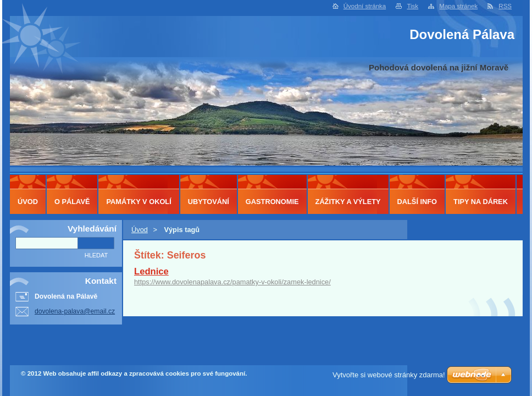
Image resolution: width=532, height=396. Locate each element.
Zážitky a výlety (348, 202)
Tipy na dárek (481, 202)
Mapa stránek (458, 6)
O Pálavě (72, 202)
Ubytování (209, 202)
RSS (505, 6)
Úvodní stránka (365, 6)
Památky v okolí (138, 202)
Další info (417, 202)
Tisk (412, 6)
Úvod (140, 230)
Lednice (151, 271)
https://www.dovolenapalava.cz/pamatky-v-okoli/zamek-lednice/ (232, 282)
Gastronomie (272, 202)
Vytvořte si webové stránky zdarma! (389, 375)
